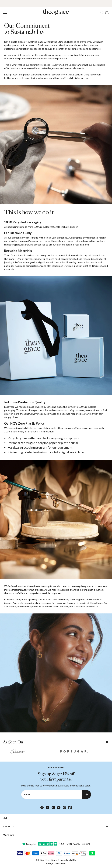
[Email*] (52, 794)
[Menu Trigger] (5, 12)
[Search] (101, 12)
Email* (28, 794)
